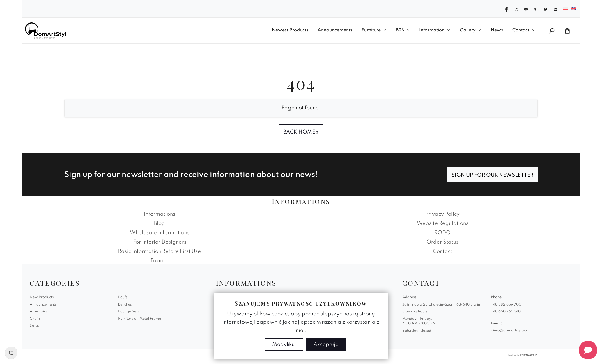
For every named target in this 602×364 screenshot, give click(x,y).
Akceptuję (326, 345)
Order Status (442, 242)
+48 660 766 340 (506, 312)
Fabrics (160, 261)
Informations (160, 214)
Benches (125, 305)
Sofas (34, 326)
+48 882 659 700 (506, 305)
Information (432, 30)
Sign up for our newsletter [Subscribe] (492, 175)
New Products (42, 297)
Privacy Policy (442, 214)
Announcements (335, 30)
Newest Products (290, 30)
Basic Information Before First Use (160, 251)
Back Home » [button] (301, 132)
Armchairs (38, 312)
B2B (400, 30)
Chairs (35, 319)
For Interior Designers (160, 242)
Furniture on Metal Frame (140, 319)
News (497, 30)
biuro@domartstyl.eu (509, 331)
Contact (521, 30)
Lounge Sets (129, 312)
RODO (442, 233)
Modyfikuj (284, 345)
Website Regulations (443, 223)
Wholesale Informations (160, 233)
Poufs (123, 297)
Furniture (371, 30)
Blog (160, 223)
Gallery (468, 30)
